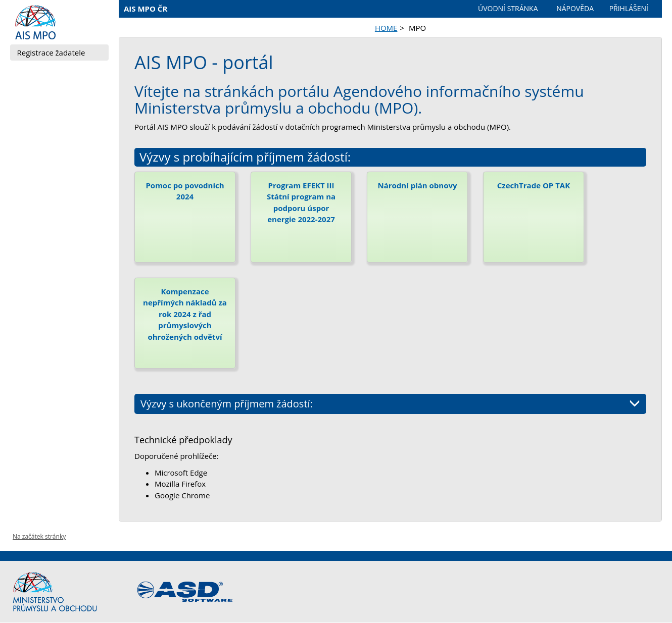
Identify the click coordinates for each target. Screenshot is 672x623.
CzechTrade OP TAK (534, 185)
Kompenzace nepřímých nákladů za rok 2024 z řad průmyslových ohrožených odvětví (185, 314)
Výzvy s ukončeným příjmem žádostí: (390, 404)
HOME (386, 28)
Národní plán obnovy (417, 185)
